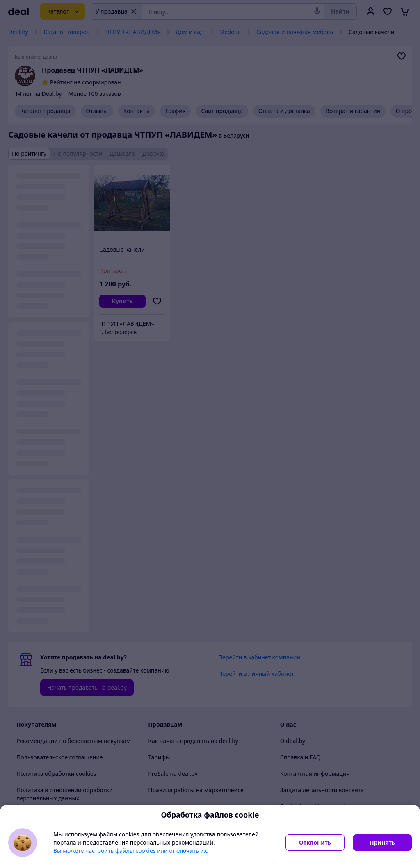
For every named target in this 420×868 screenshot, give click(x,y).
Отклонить (315, 842)
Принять (382, 842)
